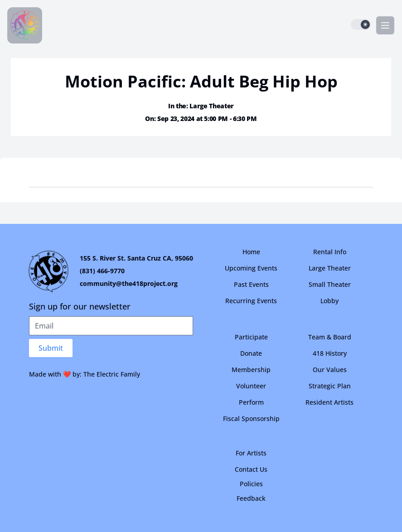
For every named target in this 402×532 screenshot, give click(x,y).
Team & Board (330, 337)
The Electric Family (112, 374)
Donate (251, 353)
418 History (330, 353)
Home (251, 252)
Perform (251, 402)
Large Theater (330, 268)
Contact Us (251, 469)
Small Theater (330, 284)
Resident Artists (329, 402)
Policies (251, 484)
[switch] (361, 24)
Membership (251, 370)
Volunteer (251, 386)
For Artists (251, 453)
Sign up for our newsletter (80, 306)
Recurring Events (251, 301)
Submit (51, 348)
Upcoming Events (251, 268)
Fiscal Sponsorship (251, 418)
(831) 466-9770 (102, 271)
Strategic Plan (330, 386)
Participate (251, 337)
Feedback (251, 498)
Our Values (330, 370)
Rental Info (330, 252)
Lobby (329, 301)
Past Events (251, 284)
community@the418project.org (129, 283)
